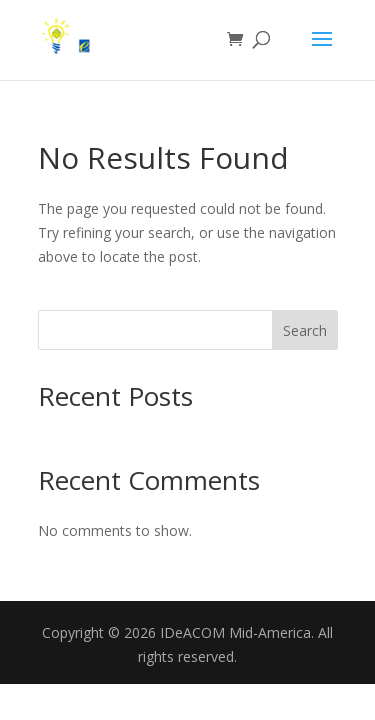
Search (305, 330)
